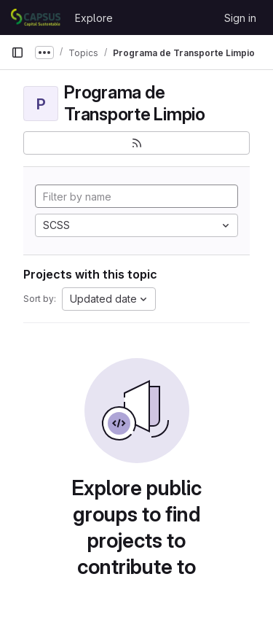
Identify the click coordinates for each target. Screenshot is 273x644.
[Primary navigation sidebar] (17, 53)
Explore (94, 18)
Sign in (240, 18)
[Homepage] (36, 18)
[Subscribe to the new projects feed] (136, 143)
